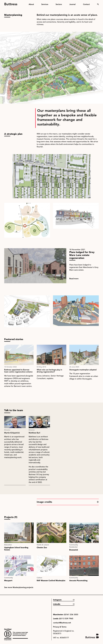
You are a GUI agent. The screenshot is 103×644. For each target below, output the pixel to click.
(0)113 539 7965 (66, 619)
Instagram (57, 600)
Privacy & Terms (60, 627)
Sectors (59, 4)
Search (98, 4)
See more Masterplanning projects (19, 587)
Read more (74, 279)
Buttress (11, 3)
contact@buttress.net (62, 623)
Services (45, 4)
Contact (86, 4)
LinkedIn (57, 604)
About (31, 4)
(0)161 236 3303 (71, 614)
